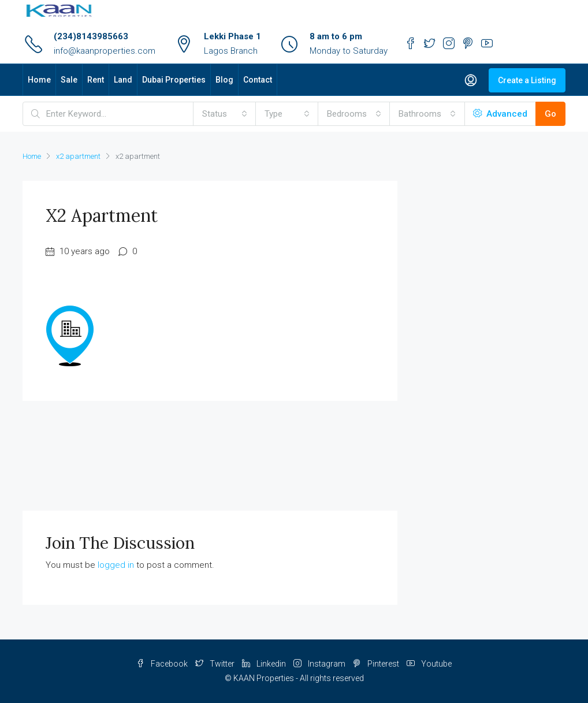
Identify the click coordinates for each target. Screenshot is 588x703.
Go (550, 114)
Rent (96, 80)
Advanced (500, 114)
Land (123, 80)
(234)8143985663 (91, 36)
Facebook (163, 664)
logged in (116, 565)
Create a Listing (527, 80)
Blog (224, 80)
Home (39, 80)
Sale (69, 80)
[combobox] (225, 114)
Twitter (216, 664)
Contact (258, 80)
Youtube (429, 664)
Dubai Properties (174, 80)
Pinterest (377, 664)
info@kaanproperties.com (105, 51)
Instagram (320, 664)
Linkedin (265, 664)
